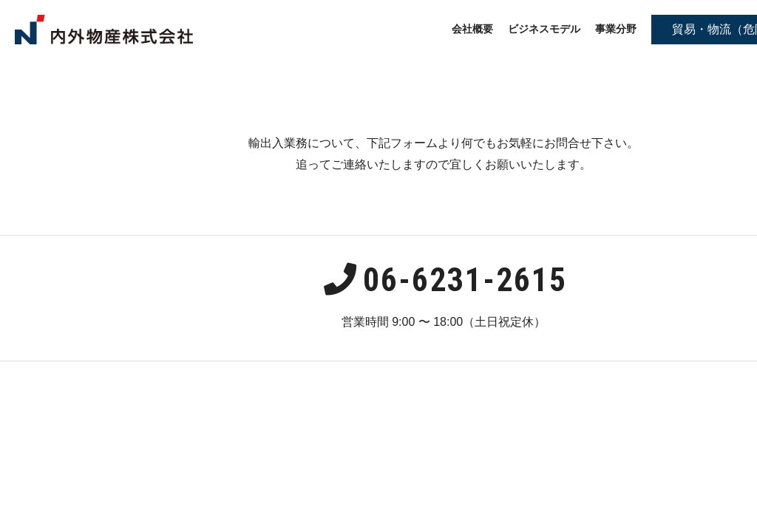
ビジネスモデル (544, 29)
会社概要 (472, 29)
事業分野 (616, 29)
